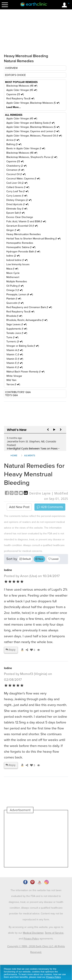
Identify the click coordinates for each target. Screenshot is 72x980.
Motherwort (13, 277)
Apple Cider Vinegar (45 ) (22, 90)
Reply (10, 650)
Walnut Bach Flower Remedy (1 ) (25, 372)
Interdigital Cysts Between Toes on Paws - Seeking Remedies (33, 450)
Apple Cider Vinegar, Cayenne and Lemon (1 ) (33, 131)
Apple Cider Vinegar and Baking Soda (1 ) (30, 123)
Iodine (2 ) (13, 256)
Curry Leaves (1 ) (17, 196)
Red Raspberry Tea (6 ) (20, 99)
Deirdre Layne (40, 493)
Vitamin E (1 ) (15, 363)
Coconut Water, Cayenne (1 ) (23, 179)
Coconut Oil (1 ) (16, 174)
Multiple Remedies (17, 282)
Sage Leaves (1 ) (17, 324)
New (39, 559)
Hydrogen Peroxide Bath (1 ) (23, 252)
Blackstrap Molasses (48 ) (22, 86)
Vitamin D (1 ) (15, 359)
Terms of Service (54, 933)
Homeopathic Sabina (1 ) (21, 247)
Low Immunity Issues (18, 264)
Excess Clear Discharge (20, 217)
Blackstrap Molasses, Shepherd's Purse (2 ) (32, 157)
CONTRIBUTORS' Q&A (18, 392)
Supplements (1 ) (17, 329)
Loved (53, 559)
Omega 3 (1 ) (15, 290)
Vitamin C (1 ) (15, 355)
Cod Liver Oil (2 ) (17, 183)
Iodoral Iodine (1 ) (17, 260)
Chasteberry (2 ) (17, 166)
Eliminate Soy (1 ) (17, 209)
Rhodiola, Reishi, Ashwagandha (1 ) (27, 320)
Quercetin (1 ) (15, 303)
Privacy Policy (31, 939)
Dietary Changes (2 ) (19, 200)
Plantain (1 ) (14, 299)
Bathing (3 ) (14, 144)
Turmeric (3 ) (15, 342)
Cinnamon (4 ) (15, 170)
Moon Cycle (13, 273)
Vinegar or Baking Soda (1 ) (23, 346)
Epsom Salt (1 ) (16, 213)
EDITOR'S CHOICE (15, 75)
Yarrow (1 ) (13, 384)
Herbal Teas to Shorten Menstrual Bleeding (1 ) (33, 239)
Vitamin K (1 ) (15, 367)
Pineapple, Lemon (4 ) (20, 294)
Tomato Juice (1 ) (17, 333)
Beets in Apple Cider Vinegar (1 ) (26, 148)
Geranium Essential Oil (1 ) (22, 226)
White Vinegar (14, 376)
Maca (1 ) (12, 269)
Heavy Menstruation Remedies (24, 234)
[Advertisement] (36, 840)
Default (25, 559)
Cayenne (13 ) (15, 94)
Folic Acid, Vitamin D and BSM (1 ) (26, 221)
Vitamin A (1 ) (15, 350)
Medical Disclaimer (33, 933)
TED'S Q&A (11, 395)
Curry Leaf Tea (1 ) (17, 191)
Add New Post (19, 507)
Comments (50, 507)
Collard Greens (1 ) (18, 187)
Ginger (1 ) (13, 230)
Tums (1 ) (12, 337)
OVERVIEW (11, 68)
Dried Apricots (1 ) (17, 204)
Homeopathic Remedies (20, 243)
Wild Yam (11, 380)
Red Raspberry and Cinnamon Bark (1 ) (29, 307)
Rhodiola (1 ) (14, 316)
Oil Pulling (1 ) (15, 286)
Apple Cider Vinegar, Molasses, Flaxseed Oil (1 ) (34, 136)
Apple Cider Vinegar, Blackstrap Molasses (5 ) (33, 103)
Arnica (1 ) (13, 140)
